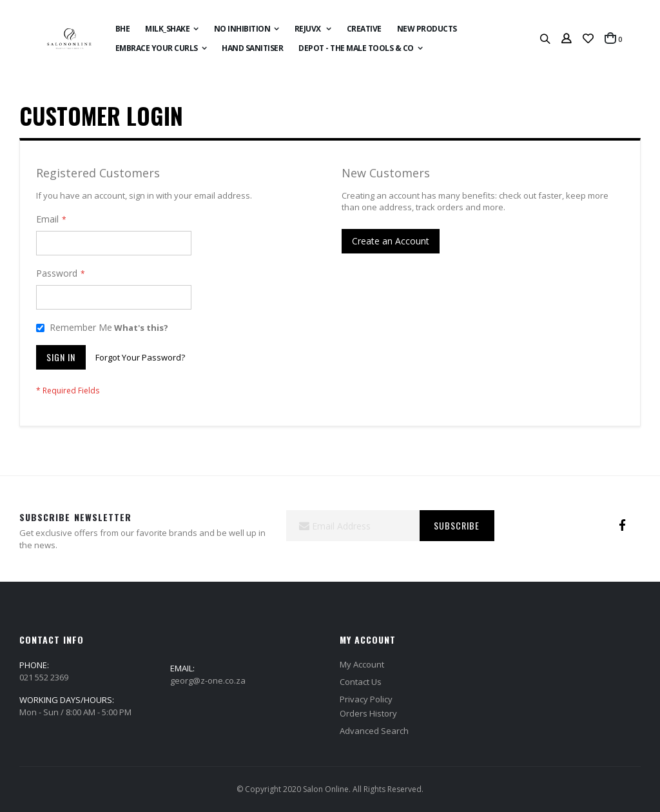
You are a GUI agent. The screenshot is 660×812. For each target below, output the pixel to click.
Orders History (368, 713)
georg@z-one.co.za (208, 680)
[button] (588, 39)
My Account (362, 664)
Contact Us (361, 682)
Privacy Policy (366, 699)
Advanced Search (374, 731)
